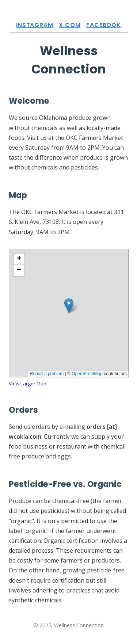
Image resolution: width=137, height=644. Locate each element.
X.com (70, 25)
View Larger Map (28, 384)
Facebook (103, 25)
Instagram (35, 25)
